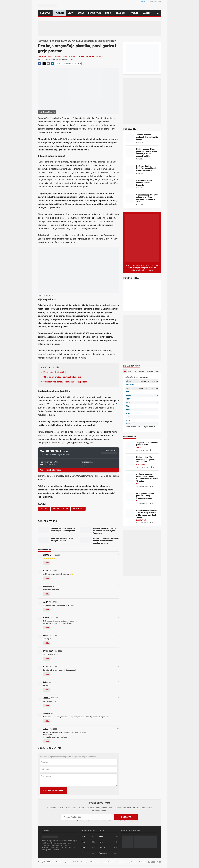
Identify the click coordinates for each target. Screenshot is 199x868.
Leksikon (59, 13)
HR (135, 371)
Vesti (71, 13)
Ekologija (58, 57)
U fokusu (120, 13)
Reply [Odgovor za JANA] (47, 610)
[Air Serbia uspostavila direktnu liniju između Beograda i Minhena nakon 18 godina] (130, 477)
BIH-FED (150, 371)
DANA (46, 667)
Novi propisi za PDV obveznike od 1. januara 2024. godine (146, 459)
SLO (130, 371)
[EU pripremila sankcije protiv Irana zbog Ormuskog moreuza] (130, 497)
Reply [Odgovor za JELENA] (47, 705)
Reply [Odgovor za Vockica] (47, 721)
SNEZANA (47, 555)
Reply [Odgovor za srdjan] (47, 741)
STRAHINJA (48, 651)
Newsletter (121, 862)
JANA (46, 602)
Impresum (67, 862)
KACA (46, 571)
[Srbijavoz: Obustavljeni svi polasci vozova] (130, 446)
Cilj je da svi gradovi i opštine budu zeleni (62, 377)
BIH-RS (142, 371)
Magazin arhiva (132, 862)
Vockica (46, 713)
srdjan (46, 729)
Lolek (45, 682)
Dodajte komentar (49, 748)
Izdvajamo (140, 465)
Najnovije (45, 13)
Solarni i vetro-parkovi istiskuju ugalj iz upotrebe (65, 382)
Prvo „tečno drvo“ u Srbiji (55, 372)
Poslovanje (141, 520)
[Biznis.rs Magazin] (142, 238)
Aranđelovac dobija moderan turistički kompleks (144, 183)
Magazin (147, 13)
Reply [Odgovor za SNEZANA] (47, 563)
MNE (158, 371)
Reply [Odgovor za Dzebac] (47, 627)
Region (95, 57)
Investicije (76, 57)
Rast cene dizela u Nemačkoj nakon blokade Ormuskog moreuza (146, 168)
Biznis (108, 13)
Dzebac (46, 618)
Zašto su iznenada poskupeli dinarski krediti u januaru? (147, 137)
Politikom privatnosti (131, 821)
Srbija (139, 448)
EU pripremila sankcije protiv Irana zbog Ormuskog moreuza (145, 496)
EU (137, 501)
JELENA (47, 698)
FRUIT (46, 635)
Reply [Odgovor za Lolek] (47, 690)
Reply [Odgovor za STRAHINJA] (47, 659)
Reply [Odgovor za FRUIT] (47, 643)
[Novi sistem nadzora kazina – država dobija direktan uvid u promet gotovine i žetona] (130, 514)
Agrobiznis (42, 57)
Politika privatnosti (96, 862)
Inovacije (66, 57)
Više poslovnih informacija (50, 470)
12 (73, 59)
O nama (59, 862)
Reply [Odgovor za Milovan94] (47, 594)
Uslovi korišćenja (109, 862)
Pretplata (142, 862)
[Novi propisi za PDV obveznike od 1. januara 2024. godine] (130, 460)
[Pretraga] (158, 13)
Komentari (44, 550)
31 (153, 467)
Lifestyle (134, 13)
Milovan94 (47, 586)
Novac (81, 13)
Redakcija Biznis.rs (63, 59)
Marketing (84, 862)
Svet (83, 842)
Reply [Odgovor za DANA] (47, 674)
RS (125, 371)
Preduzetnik (94, 13)
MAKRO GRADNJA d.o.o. (54, 451)
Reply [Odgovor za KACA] (47, 578)
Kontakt (75, 862)
